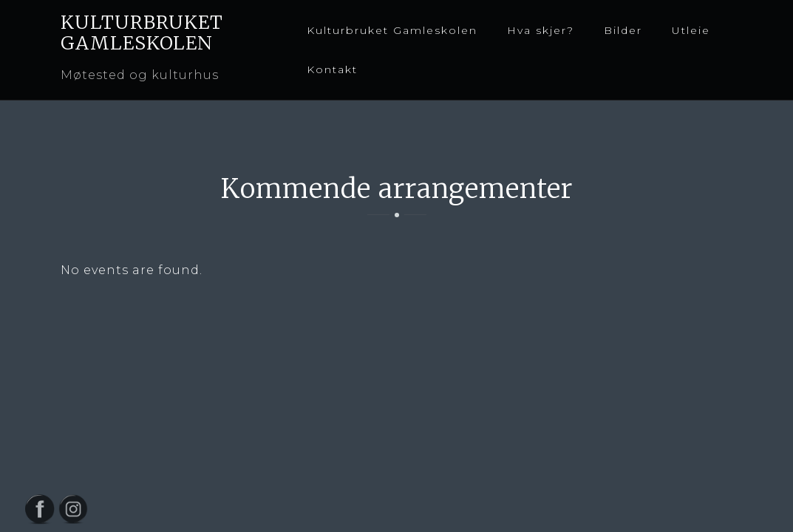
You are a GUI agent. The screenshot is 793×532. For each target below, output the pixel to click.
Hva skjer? (541, 30)
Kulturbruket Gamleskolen (392, 30)
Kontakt (332, 69)
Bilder (623, 30)
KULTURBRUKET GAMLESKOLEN (142, 33)
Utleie (691, 30)
